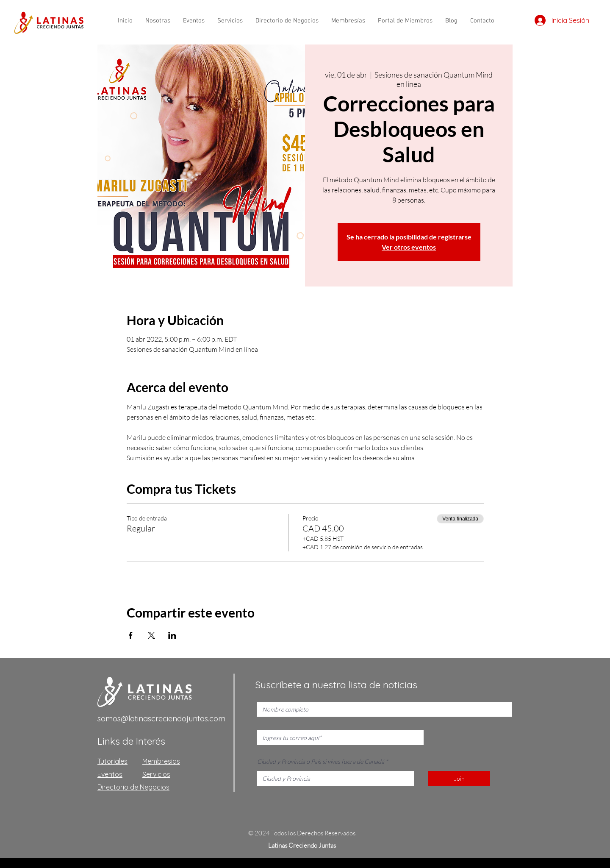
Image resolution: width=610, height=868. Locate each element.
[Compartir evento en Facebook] (131, 635)
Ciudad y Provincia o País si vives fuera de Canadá (321, 762)
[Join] (459, 778)
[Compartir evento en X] (151, 635)
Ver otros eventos (409, 247)
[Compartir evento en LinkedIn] (172, 635)
